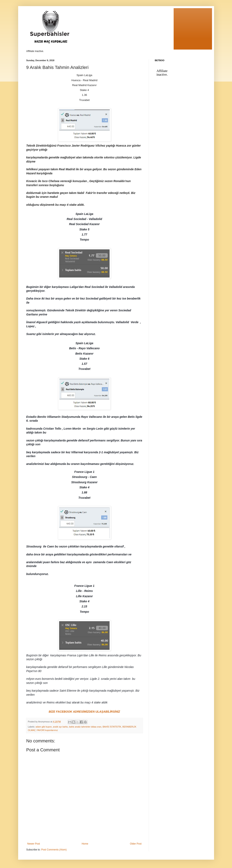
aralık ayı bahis (60, 727)
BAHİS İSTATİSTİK (112, 727)
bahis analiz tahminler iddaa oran (85, 727)
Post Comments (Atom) (54, 850)
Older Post (136, 844)
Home (85, 844)
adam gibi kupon (44, 727)
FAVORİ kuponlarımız (47, 730)
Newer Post (34, 844)
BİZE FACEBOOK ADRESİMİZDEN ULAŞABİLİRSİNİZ (84, 712)
